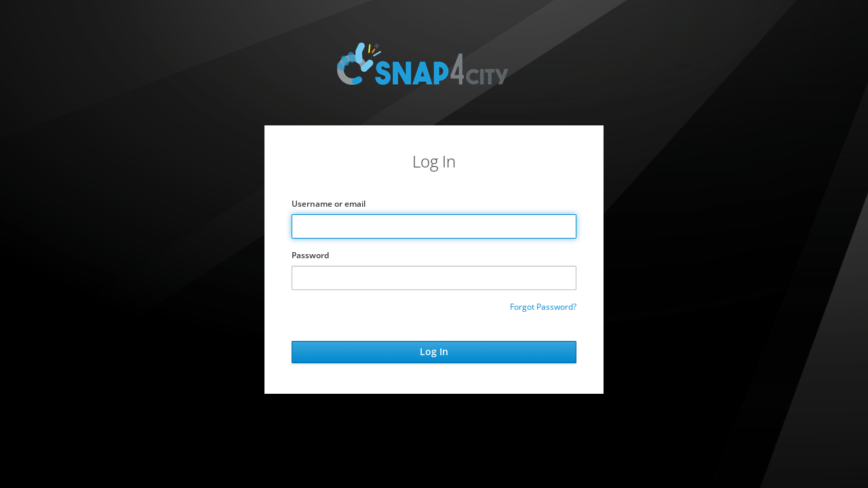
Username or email (329, 204)
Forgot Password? (543, 307)
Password (310, 255)
